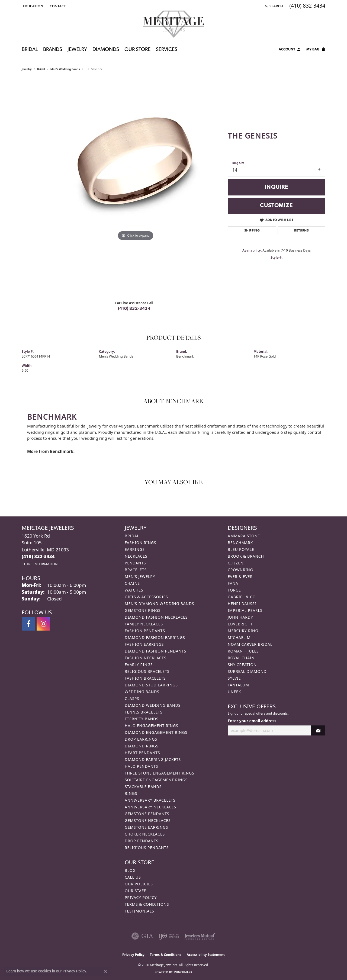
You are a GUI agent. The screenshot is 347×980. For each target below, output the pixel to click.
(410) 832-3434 (134, 309)
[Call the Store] (38, 556)
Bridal (41, 69)
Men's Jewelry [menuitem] (140, 576)
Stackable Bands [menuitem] (143, 787)
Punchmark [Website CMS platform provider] (183, 972)
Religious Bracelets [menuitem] (147, 671)
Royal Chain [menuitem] (241, 658)
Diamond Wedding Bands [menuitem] (153, 705)
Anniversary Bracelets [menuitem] (150, 800)
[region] (136, 188)
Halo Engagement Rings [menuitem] (152, 726)
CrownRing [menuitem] (240, 570)
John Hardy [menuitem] (240, 617)
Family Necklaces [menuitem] (144, 624)
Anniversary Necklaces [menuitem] (150, 807)
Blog (130, 870)
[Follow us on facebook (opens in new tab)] (28, 624)
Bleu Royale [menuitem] (241, 549)
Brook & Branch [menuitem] (246, 556)
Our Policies (139, 884)
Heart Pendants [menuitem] (142, 753)
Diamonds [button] (106, 50)
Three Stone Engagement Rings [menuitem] (159, 773)
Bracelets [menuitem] (136, 570)
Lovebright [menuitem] (240, 624)
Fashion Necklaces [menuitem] (146, 658)
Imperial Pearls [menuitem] (245, 610)
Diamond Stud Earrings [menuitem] (151, 685)
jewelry (27, 69)
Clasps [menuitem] (132, 698)
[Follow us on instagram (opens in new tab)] (43, 624)
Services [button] (167, 50)
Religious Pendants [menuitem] (147, 848)
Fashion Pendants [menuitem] (145, 631)
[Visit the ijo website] (169, 936)
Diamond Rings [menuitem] (142, 746)
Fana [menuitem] (233, 583)
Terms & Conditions (147, 904)
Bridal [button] (30, 50)
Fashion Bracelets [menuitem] (145, 678)
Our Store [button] (137, 50)
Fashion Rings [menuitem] (140, 543)
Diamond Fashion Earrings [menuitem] (155, 637)
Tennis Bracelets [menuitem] (144, 712)
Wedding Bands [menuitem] (142, 692)
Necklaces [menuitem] (136, 556)
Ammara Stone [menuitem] (244, 536)
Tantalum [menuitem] (238, 685)
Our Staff (135, 891)
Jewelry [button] (77, 50)
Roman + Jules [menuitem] (243, 651)
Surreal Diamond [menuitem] (247, 671)
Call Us (133, 877)
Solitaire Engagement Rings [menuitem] (156, 780)
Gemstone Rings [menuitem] (143, 610)
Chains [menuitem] (132, 583)
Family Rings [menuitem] (139, 665)
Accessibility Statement (206, 955)
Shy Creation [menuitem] (242, 665)
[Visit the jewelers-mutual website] (200, 936)
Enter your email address (252, 721)
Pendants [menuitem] (135, 563)
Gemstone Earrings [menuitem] (146, 827)
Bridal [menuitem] (132, 536)
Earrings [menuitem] (135, 549)
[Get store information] (40, 564)
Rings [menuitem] (131, 793)
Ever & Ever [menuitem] (240, 576)
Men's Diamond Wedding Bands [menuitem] (159, 604)
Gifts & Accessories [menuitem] (146, 597)
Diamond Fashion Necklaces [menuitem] (156, 617)
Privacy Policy (141, 897)
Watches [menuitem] (134, 590)
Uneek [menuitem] (234, 692)
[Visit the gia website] (142, 936)
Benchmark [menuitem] (240, 543)
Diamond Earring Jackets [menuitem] (153, 759)
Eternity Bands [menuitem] (142, 719)
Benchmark (185, 356)
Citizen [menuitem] (236, 563)
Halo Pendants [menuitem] (141, 766)
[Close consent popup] (105, 971)
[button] (32, 6)
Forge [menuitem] (234, 590)
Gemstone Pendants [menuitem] (147, 814)
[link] (57, 6)
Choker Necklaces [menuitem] (145, 834)
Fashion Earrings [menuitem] (144, 644)
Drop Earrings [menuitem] (141, 739)
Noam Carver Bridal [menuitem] (250, 644)
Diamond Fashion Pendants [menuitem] (155, 651)
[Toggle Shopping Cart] (316, 50)
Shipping (252, 231)
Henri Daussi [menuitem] (242, 604)
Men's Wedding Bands (65, 69)
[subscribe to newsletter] (318, 730)
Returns (301, 231)
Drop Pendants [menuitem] (142, 841)
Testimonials (139, 911)
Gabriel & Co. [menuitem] (242, 597)
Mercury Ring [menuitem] (243, 631)
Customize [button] (276, 206)
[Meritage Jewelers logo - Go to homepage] (174, 24)
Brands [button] (53, 50)
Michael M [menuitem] (239, 637)
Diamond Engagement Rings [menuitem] (156, 732)
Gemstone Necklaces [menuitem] (148, 820)
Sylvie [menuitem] (234, 678)
